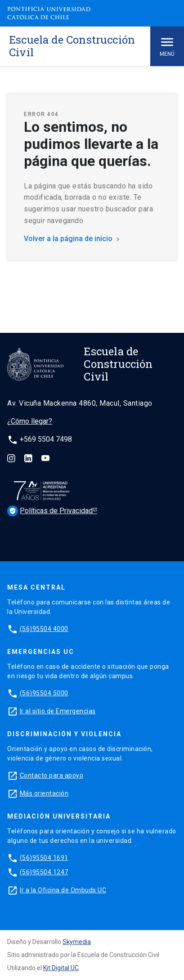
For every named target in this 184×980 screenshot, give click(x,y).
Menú (167, 46)
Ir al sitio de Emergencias (58, 711)
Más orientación (44, 793)
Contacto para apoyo (52, 775)
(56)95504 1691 (44, 858)
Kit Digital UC (61, 968)
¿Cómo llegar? (30, 421)
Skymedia (77, 942)
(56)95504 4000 (44, 629)
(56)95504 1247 (44, 872)
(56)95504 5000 (44, 693)
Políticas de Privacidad (38, 511)
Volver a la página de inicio (73, 239)
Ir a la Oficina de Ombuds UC (63, 890)
